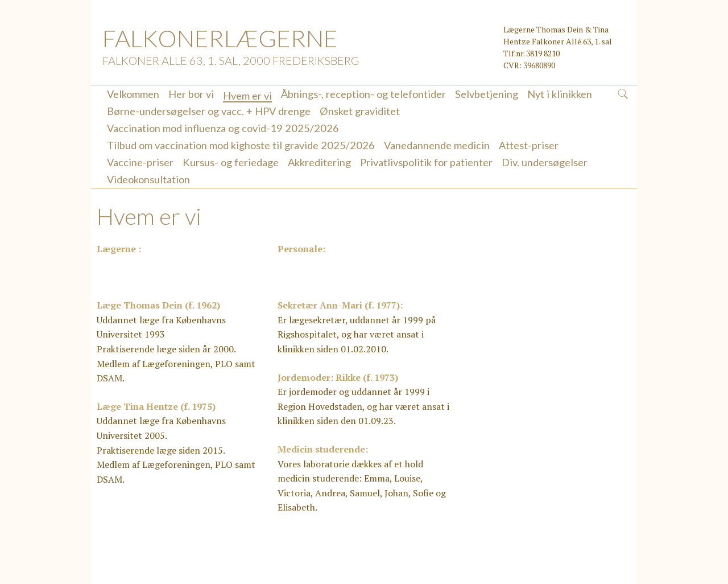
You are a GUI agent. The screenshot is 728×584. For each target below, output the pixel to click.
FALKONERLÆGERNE (220, 38)
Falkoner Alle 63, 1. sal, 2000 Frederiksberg (231, 60)
